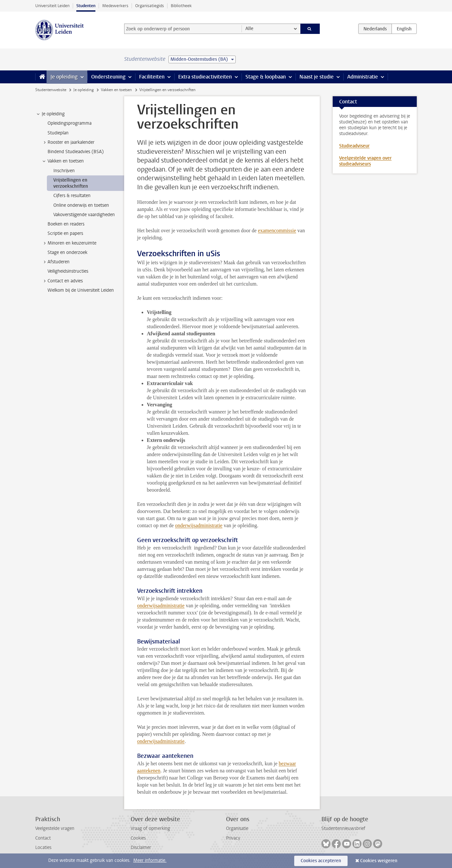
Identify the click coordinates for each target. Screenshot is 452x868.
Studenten (86, 6)
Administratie (363, 77)
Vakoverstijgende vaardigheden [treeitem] (84, 215)
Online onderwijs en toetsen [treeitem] (81, 205)
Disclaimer (141, 847)
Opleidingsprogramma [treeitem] (70, 123)
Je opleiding (64, 77)
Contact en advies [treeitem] (62, 281)
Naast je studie (317, 77)
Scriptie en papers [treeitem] (65, 233)
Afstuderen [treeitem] (55, 262)
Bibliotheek (181, 6)
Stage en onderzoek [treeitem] (67, 252)
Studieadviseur (354, 146)
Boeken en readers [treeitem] (66, 224)
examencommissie (277, 230)
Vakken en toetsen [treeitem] (63, 161)
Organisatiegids (150, 6)
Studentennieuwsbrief (343, 828)
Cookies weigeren (379, 861)
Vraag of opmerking (150, 828)
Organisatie (237, 828)
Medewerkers (115, 6)
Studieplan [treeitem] (58, 133)
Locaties (43, 847)
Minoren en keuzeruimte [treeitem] (69, 243)
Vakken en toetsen (116, 90)
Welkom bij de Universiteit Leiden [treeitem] (81, 290)
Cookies (138, 838)
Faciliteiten (152, 77)
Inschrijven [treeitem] (64, 171)
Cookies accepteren (321, 861)
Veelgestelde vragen (55, 828)
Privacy (233, 838)
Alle (249, 29)
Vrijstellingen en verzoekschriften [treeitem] (71, 183)
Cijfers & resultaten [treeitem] (72, 196)
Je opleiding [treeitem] (50, 114)
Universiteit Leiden (52, 6)
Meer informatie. (150, 860)
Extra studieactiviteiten (205, 77)
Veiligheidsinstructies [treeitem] (68, 271)
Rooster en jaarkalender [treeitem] (68, 142)
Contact (43, 838)
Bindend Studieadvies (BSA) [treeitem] (76, 152)
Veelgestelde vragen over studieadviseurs (365, 161)
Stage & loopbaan (266, 77)
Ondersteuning (108, 77)
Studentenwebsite (51, 90)
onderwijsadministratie (199, 525)
